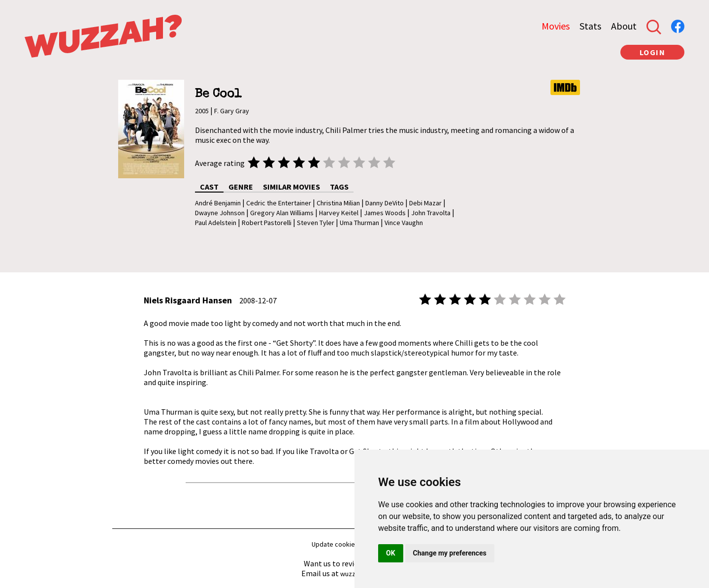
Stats (590, 26)
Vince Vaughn (404, 223)
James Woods (385, 213)
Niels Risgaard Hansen (188, 300)
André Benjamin (218, 203)
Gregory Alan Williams (282, 213)
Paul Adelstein (216, 223)
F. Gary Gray (232, 111)
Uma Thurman (359, 223)
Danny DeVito (385, 203)
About (624, 26)
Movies (556, 26)
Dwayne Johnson (220, 213)
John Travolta (431, 213)
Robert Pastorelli (267, 223)
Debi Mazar (425, 203)
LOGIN (653, 52)
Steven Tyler (316, 223)
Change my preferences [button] (450, 553)
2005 (202, 111)
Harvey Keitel (339, 213)
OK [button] (391, 553)
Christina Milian (338, 203)
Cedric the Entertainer (279, 203)
